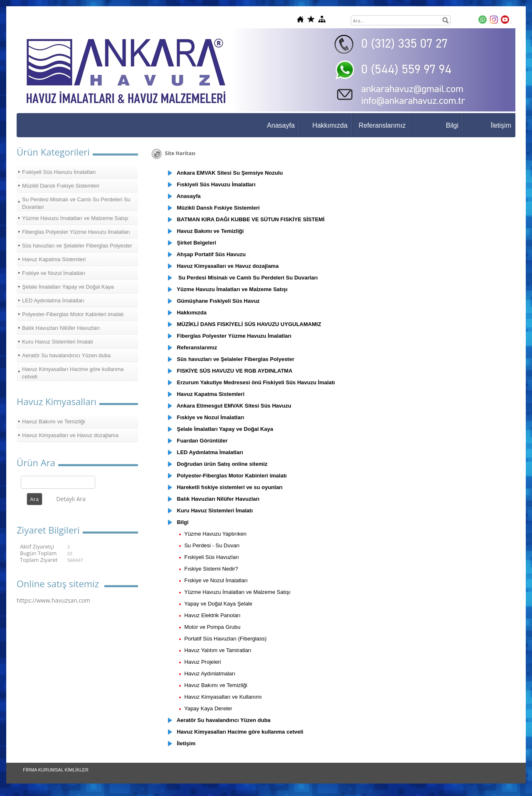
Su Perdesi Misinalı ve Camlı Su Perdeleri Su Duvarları (76, 203)
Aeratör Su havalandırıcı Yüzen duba (66, 355)
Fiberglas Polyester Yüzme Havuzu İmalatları (76, 232)
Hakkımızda (330, 125)
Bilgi (452, 125)
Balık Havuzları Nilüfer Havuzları (61, 328)
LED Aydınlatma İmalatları (53, 300)
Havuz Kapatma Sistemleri (54, 259)
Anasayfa (281, 125)
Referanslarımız (382, 125)
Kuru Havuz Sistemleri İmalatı (58, 342)
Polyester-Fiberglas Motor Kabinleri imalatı (73, 314)
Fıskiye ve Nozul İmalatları (54, 273)
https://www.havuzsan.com (53, 600)
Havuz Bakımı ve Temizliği (53, 421)
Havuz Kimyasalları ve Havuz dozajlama (70, 435)
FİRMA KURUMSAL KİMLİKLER (56, 770)
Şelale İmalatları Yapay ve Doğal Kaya (68, 287)
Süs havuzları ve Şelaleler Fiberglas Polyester (77, 246)
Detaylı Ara (71, 499)
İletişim (501, 125)
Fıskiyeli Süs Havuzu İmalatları (59, 172)
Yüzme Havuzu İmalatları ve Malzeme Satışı (75, 218)
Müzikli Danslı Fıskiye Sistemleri (61, 186)
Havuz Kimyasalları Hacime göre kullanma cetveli (73, 373)
